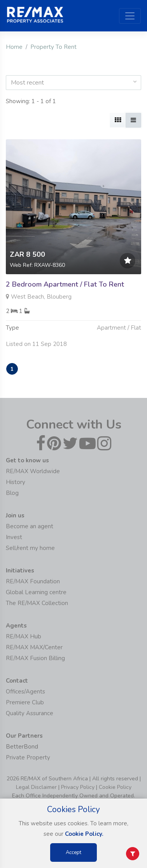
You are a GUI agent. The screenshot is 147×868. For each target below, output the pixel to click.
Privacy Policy (78, 787)
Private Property (28, 757)
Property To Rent (53, 47)
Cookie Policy (115, 787)
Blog (12, 493)
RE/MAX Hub (24, 636)
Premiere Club (25, 702)
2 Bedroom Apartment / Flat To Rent (65, 284)
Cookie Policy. (84, 834)
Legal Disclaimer (36, 787)
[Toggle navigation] (130, 16)
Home (14, 47)
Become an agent (30, 526)
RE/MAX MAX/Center (34, 647)
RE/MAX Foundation (33, 581)
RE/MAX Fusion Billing (35, 658)
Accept (73, 852)
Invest (14, 537)
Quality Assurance (30, 713)
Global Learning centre (36, 592)
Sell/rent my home (30, 548)
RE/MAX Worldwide (33, 471)
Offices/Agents (25, 692)
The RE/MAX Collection (37, 603)
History (16, 482)
